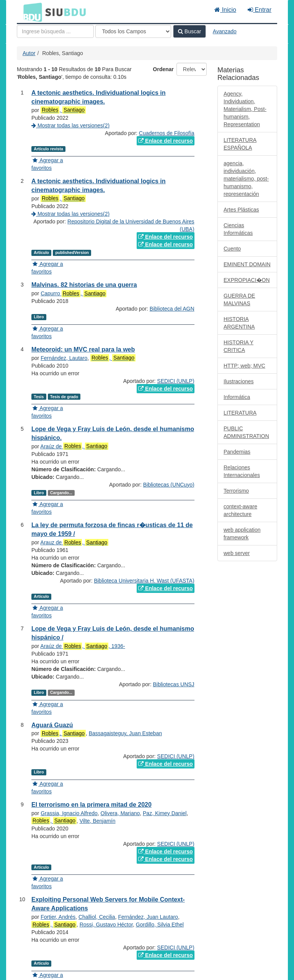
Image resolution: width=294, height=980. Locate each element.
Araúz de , (74, 446)
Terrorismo (236, 491)
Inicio (225, 10)
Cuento (232, 249)
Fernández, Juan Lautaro (148, 917)
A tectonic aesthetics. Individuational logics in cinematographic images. (99, 186)
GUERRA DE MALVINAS (239, 300)
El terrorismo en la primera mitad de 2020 (91, 805)
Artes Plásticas (241, 210)
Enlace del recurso (165, 141)
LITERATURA (240, 413)
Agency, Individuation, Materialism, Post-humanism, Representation (245, 109)
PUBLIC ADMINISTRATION (246, 432)
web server (237, 553)
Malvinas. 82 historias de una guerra (84, 285)
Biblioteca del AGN (172, 309)
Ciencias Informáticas (238, 229)
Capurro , (73, 294)
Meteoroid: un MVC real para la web (83, 349)
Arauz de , (74, 543)
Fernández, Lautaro (64, 358)
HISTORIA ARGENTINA (239, 323)
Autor (29, 53)
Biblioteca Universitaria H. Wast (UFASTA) (144, 581)
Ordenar (163, 69)
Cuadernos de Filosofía (167, 133)
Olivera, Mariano (120, 813)
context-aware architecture (240, 510)
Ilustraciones (239, 381)
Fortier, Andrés (58, 917)
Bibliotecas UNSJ (173, 684)
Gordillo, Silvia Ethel (160, 925)
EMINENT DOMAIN (247, 264)
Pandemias (237, 452)
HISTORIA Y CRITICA (238, 346)
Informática (237, 397)
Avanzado (225, 31)
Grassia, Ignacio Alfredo (69, 813)
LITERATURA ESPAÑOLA (240, 144)
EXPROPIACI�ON (247, 280)
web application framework (242, 534)
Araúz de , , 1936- (82, 646)
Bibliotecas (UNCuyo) (169, 485)
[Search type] (133, 31)
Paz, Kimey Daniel (165, 813)
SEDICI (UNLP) (176, 381)
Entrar (260, 10)
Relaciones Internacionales (242, 471)
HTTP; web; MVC (244, 366)
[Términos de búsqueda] (55, 31)
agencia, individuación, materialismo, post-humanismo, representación (246, 179)
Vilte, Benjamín (98, 821)
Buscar (189, 31)
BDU (31, 12)
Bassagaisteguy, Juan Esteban (125, 733)
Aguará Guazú (52, 725)
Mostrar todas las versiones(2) (70, 125)
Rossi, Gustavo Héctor (106, 925)
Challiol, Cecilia (97, 917)
